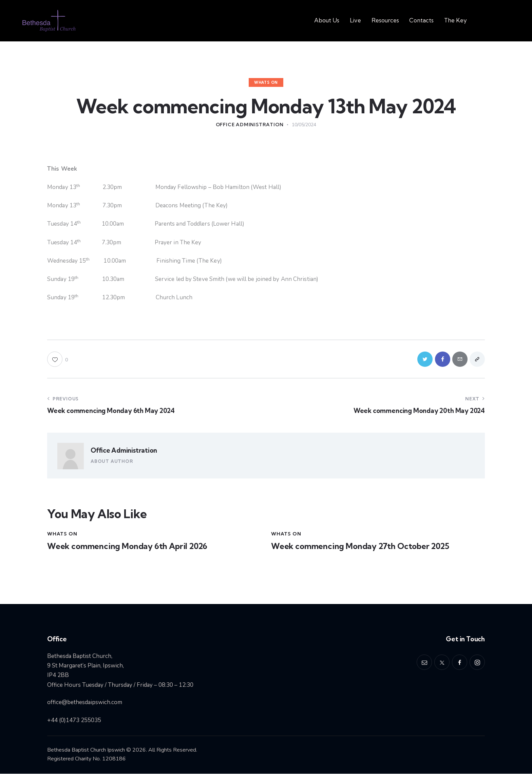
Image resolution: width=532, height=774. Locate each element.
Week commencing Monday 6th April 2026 (128, 547)
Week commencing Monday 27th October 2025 (360, 547)
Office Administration (124, 451)
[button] (58, 359)
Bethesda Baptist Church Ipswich (86, 750)
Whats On (266, 82)
